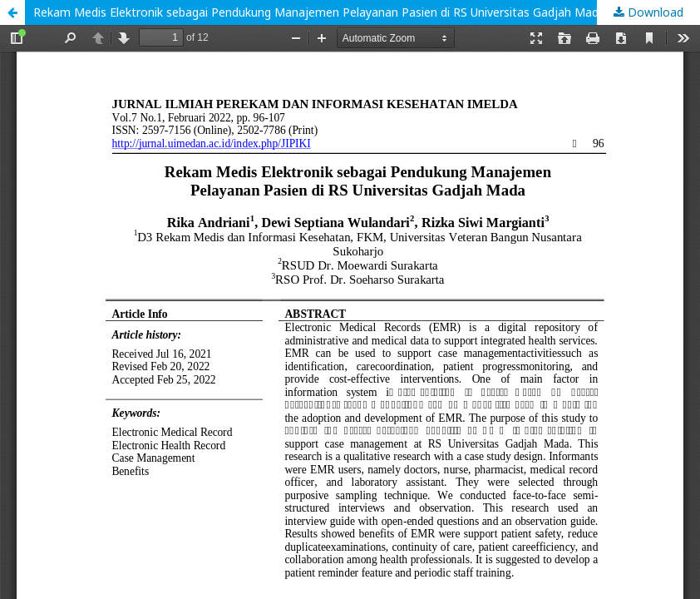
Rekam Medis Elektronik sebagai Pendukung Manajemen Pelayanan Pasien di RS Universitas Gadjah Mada (319, 12)
